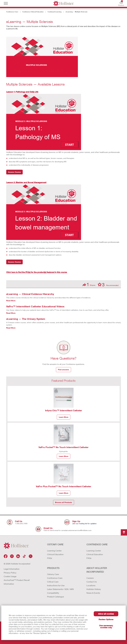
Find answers (63, 370)
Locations (91, 585)
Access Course (14, 172)
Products (53, 568)
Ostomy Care (53, 574)
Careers (90, 578)
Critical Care (53, 582)
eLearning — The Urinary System (26, 319)
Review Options (106, 619)
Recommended (108, 284)
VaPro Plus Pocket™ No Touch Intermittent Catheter (64, 486)
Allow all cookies (106, 614)
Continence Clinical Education (33, 12)
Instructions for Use (56, 585)
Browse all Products (64, 502)
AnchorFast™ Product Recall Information (17, 582)
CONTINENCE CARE (97, 544)
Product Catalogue (56, 597)
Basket (121, 3)
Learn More (64, 417)
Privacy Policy (10, 573)
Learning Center (54, 551)
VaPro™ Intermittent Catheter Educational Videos (35, 306)
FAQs (50, 558)
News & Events (93, 593)
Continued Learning (55, 12)
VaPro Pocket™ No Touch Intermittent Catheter (63, 447)
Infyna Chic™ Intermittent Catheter (64, 410)
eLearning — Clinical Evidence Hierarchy (30, 294)
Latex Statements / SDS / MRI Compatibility (60, 591)
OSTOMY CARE (55, 544)
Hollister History (94, 589)
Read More (11, 301)
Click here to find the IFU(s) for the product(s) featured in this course (37, 272)
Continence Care (12, 12)
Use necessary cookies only (106, 626)
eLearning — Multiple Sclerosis (76, 12)
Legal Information (12, 569)
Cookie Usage (10, 576)
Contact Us (92, 582)
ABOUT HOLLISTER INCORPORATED (97, 570)
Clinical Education (55, 554)
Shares (89, 284)
